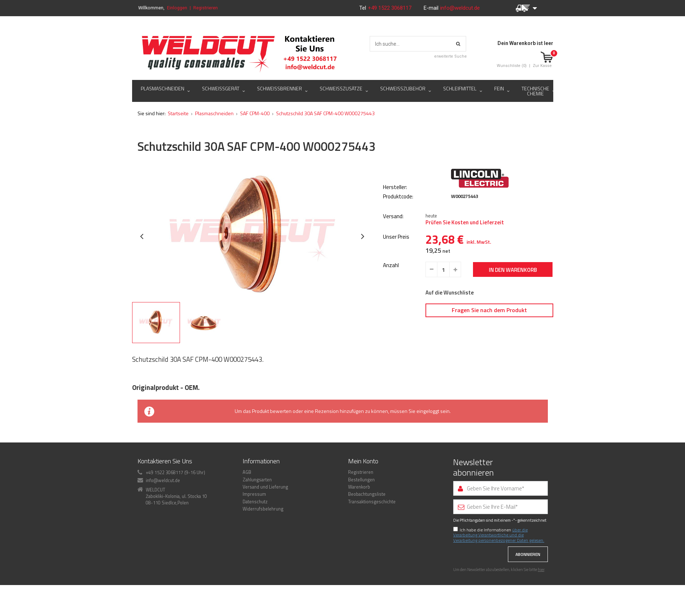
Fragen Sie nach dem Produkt (489, 350)
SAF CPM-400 (255, 154)
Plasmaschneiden (214, 154)
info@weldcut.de (460, 8)
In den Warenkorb (513, 310)
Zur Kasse (542, 66)
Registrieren (206, 8)
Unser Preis (396, 277)
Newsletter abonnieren (474, 508)
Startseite (178, 154)
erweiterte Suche (450, 56)
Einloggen (177, 8)
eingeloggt (428, 451)
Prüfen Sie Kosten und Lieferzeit (465, 263)
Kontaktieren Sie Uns (165, 501)
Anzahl (391, 306)
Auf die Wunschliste (450, 333)
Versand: (393, 257)
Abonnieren (528, 595)
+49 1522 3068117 (390, 8)
